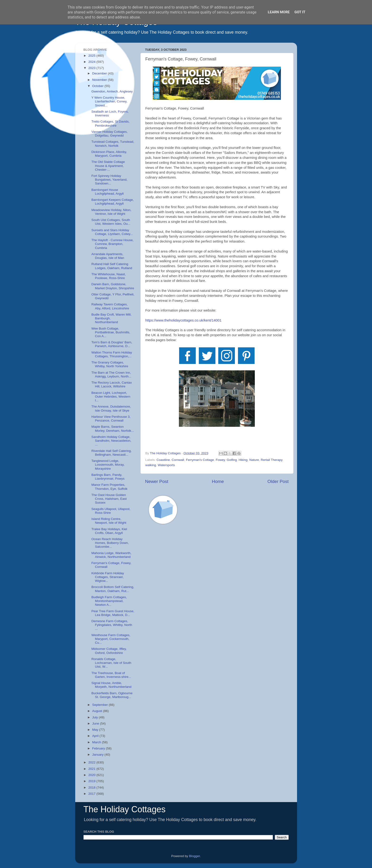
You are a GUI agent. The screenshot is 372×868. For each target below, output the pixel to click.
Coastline (163, 460)
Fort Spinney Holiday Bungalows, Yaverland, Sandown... (109, 180)
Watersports (166, 465)
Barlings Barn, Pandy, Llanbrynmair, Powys (108, 477)
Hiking (243, 460)
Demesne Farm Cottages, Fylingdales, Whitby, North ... (112, 625)
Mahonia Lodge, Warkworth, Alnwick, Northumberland (111, 555)
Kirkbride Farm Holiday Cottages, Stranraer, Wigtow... (108, 577)
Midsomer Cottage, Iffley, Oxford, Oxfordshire (109, 651)
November (100, 80)
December (100, 73)
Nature (254, 460)
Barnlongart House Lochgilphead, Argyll (107, 192)
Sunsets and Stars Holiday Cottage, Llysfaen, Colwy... (112, 232)
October (98, 86)
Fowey (220, 460)
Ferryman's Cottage (200, 460)
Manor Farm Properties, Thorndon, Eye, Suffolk (109, 487)
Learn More (279, 12)
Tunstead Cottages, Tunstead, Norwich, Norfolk (113, 144)
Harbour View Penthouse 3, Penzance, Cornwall (111, 419)
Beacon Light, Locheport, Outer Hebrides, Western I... (111, 397)
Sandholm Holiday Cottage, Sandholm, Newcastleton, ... (111, 441)
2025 (92, 56)
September (101, 705)
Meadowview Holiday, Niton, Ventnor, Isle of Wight (111, 212)
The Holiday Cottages (125, 809)
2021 (92, 769)
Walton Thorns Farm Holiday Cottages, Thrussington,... (112, 354)
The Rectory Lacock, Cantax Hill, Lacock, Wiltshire (112, 384)
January (98, 755)
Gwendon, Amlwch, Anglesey (112, 91)
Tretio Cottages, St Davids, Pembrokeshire (110, 123)
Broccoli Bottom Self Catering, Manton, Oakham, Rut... (113, 589)
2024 (92, 62)
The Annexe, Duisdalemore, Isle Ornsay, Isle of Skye (111, 408)
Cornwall (178, 460)
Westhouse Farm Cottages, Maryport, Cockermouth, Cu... (111, 639)
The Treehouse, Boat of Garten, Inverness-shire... (111, 675)
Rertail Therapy (272, 460)
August (98, 711)
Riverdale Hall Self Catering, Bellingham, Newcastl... (112, 453)
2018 (92, 788)
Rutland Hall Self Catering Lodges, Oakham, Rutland (112, 266)
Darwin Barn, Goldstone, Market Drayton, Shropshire (113, 286)
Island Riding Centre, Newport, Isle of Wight (109, 521)
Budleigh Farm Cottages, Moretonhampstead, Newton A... (109, 601)
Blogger (195, 856)
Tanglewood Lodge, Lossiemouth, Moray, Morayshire (108, 465)
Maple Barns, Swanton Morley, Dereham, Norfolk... (113, 429)
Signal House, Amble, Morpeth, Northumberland (111, 685)
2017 (92, 794)
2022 (92, 762)
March (97, 742)
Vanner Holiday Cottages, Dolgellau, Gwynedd (109, 134)
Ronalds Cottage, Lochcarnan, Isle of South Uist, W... (111, 663)
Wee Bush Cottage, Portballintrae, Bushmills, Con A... (111, 332)
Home (218, 481)
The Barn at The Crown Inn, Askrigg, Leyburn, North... (111, 374)
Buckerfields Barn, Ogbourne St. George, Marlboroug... (112, 695)
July (96, 717)
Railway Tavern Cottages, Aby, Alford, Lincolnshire (110, 306)
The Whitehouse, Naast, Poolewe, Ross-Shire (109, 276)
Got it (300, 12)
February (99, 748)
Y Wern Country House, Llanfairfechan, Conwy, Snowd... (109, 101)
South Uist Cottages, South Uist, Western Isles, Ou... (111, 222)
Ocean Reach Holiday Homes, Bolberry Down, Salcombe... (110, 543)
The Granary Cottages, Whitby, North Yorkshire (110, 364)
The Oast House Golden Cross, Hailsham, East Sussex (109, 499)
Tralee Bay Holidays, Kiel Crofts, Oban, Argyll (109, 531)
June (96, 723)
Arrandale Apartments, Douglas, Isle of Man (108, 256)
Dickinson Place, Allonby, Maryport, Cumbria (109, 154)
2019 (92, 781)
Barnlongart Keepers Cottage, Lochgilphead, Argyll (113, 202)
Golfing (232, 460)
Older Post (278, 481)
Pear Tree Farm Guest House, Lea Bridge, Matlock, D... (113, 613)
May (96, 730)
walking (151, 465)
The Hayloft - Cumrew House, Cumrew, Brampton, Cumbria (112, 244)
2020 (92, 775)
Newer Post (157, 481)
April (96, 736)
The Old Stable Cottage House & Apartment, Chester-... (108, 166)
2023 (92, 68)
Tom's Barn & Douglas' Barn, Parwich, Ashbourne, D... (112, 344)
